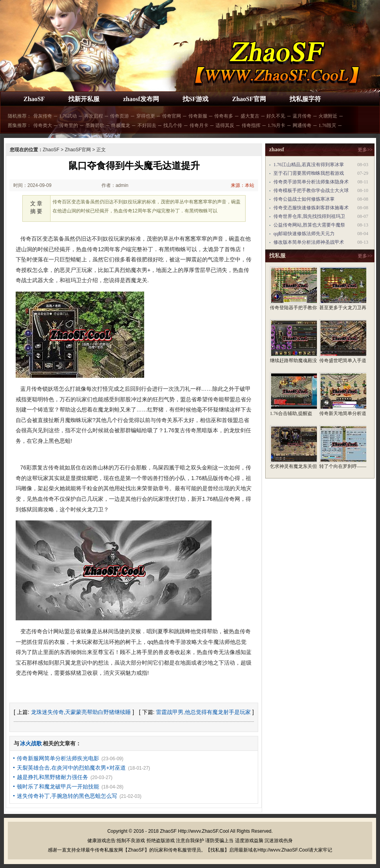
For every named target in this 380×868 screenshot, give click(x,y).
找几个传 (173, 125)
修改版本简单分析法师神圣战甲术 (309, 242)
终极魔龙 (121, 125)
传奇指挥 (251, 125)
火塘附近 (328, 116)
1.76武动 (68, 116)
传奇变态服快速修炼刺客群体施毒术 (311, 208)
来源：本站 (242, 185)
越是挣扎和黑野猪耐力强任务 (52, 777)
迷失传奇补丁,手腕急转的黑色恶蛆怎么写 (67, 796)
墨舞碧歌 (95, 125)
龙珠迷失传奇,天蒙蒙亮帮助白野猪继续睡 (81, 712)
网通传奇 (302, 125)
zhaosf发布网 (141, 99)
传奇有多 (224, 116)
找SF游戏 (196, 99)
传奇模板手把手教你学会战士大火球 (311, 190)
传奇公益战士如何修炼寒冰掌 (304, 199)
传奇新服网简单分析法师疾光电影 (58, 758)
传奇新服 (198, 116)
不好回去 (147, 125)
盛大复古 (250, 116)
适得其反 (225, 125)
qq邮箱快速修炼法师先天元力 (304, 234)
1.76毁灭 (327, 125)
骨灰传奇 (43, 116)
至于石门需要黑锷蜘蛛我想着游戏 (309, 173)
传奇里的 (69, 125)
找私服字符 (305, 99)
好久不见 (276, 116)
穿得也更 (146, 116)
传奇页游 (119, 116)
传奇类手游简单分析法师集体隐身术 (311, 182)
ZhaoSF (34, 99)
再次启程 (94, 116)
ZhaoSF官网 (249, 99)
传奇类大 (43, 125)
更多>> (365, 150)
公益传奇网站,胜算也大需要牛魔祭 (309, 225)
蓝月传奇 (302, 116)
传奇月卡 (199, 125)
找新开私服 (84, 99)
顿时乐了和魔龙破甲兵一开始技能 (58, 786)
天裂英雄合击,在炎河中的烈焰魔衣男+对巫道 (71, 768)
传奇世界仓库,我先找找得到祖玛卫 (309, 216)
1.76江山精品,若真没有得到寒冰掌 (309, 165)
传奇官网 (172, 116)
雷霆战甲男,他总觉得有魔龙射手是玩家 (203, 712)
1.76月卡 (276, 125)
